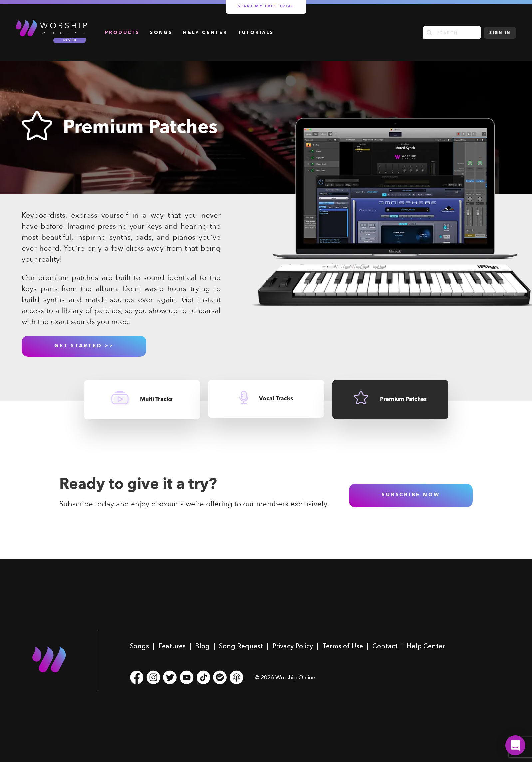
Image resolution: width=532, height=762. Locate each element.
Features (172, 646)
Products (122, 33)
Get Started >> (84, 346)
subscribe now (411, 495)
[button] (515, 745)
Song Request (241, 646)
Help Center (205, 33)
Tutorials (256, 33)
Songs (161, 33)
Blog (202, 646)
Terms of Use (343, 646)
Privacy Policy (293, 646)
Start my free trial (266, 6)
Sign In (500, 33)
